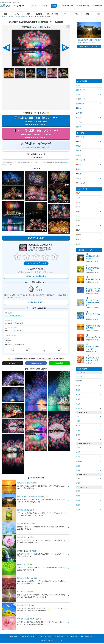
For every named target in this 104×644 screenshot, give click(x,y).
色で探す (39, 14)
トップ (4, 16)
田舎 (98, 14)
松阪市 (78, 421)
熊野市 (78, 505)
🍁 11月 (79, 239)
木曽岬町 (79, 381)
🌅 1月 (78, 193)
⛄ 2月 (78, 198)
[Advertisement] (36, 94)
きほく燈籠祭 (21, 16)
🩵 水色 (79, 151)
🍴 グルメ (79, 122)
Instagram (64, 164)
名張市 (78, 483)
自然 (87, 14)
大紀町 (78, 440)
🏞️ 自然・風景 (81, 90)
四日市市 (79, 409)
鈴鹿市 (78, 399)
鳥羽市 (78, 457)
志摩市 (78, 452)
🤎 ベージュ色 (81, 183)
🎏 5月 (78, 212)
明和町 (78, 426)
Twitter (56, 164)
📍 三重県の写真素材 (26, 638)
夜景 (76, 14)
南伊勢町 (79, 461)
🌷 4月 (78, 207)
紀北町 (11, 16)
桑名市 (78, 395)
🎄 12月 (79, 244)
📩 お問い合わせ (87, 638)
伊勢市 (78, 448)
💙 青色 (79, 142)
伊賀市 (78, 479)
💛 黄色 (79, 155)
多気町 (78, 435)
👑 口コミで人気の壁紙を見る (36, 278)
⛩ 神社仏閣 (80, 104)
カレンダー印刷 (52, 14)
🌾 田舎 (79, 118)
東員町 (78, 385)
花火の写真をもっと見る (36, 239)
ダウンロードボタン (37, 27)
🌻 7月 (78, 221)
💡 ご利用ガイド (97, 6)
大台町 (78, 430)
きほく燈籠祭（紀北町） (14, 317)
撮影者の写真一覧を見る (36, 304)
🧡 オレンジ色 (81, 160)
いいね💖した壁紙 (68, 6)
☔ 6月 (78, 216)
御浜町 (78, 500)
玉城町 (78, 466)
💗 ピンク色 (80, 137)
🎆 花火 (79, 108)
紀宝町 (78, 510)
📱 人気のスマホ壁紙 (43, 638)
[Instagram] (41, 292)
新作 (28, 14)
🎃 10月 (79, 235)
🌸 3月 (78, 202)
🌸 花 (78, 85)
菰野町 (78, 390)
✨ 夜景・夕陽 (81, 99)
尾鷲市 (78, 491)
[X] (37, 292)
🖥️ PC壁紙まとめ (59, 638)
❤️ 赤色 (79, 165)
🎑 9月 (78, 230)
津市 (77, 417)
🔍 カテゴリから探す (83, 6)
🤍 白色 (79, 178)
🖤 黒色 (79, 174)
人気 (17, 14)
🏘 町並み (79, 113)
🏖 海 (78, 94)
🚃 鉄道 (79, 127)
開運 (6, 14)
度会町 (78, 471)
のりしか (40, 289)
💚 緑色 (79, 146)
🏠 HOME (13, 638)
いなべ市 (79, 376)
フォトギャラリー (12, 7)
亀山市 (78, 404)
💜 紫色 (79, 169)
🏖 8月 (78, 226)
